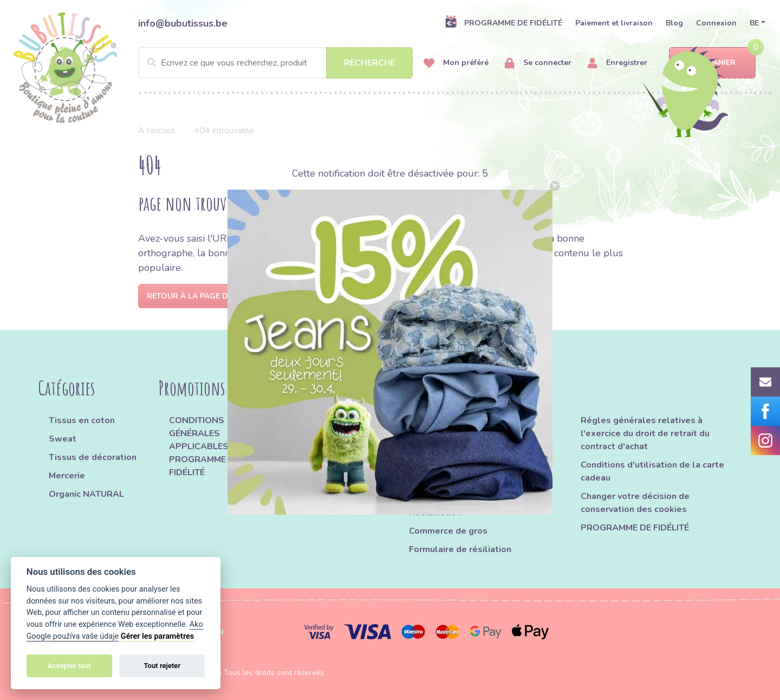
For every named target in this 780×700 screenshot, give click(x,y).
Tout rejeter (162, 666)
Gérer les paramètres (157, 636)
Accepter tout (69, 666)
